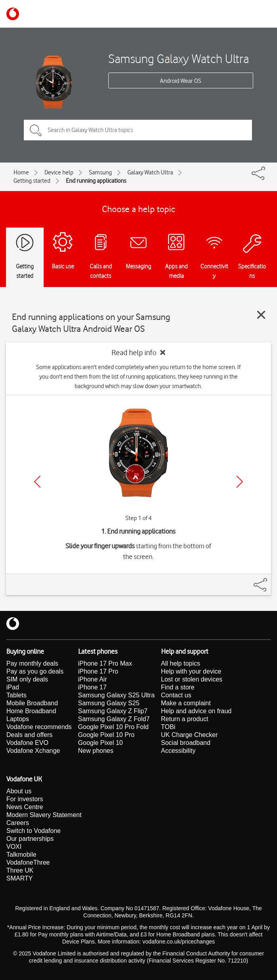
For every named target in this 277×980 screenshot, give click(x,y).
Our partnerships (30, 839)
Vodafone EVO (27, 743)
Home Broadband (31, 711)
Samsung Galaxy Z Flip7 (113, 711)
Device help (59, 172)
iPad (13, 687)
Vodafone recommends (39, 727)
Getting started (32, 181)
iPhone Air (93, 679)
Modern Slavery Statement (44, 815)
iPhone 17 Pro (98, 671)
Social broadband (186, 743)
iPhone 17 (92, 687)
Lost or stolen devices (192, 679)
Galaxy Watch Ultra (150, 172)
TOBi (168, 727)
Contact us (176, 695)
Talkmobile (21, 855)
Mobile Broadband (32, 703)
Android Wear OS (181, 81)
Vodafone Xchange (33, 751)
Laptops (18, 719)
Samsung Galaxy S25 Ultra (116, 695)
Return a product (185, 719)
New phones (96, 751)
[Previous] (37, 482)
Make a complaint (186, 703)
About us (19, 791)
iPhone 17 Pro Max (105, 663)
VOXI (14, 847)
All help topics (181, 663)
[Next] (240, 482)
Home (21, 172)
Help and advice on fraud (196, 711)
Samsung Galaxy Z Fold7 (114, 719)
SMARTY (19, 878)
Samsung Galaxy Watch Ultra (179, 58)
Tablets (16, 695)
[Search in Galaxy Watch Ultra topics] (138, 130)
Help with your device (191, 671)
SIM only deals (27, 679)
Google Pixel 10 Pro (106, 735)
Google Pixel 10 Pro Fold (113, 727)
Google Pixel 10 (101, 743)
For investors (25, 799)
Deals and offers (29, 735)
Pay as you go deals (35, 671)
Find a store (178, 687)
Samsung (100, 172)
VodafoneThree (28, 862)
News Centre (25, 807)
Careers (18, 823)
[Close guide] (261, 315)
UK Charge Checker (189, 735)
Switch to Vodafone (34, 831)
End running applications (96, 181)
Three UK (20, 870)
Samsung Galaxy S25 (109, 703)
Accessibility (178, 751)
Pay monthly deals (32, 663)
